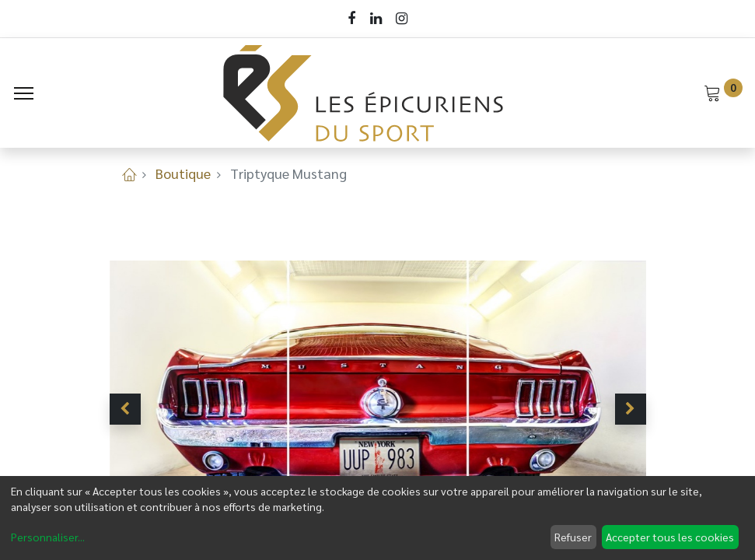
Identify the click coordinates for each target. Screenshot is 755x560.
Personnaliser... (48, 537)
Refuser (573, 537)
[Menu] (24, 93)
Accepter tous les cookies (670, 537)
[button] (125, 409)
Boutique (183, 173)
